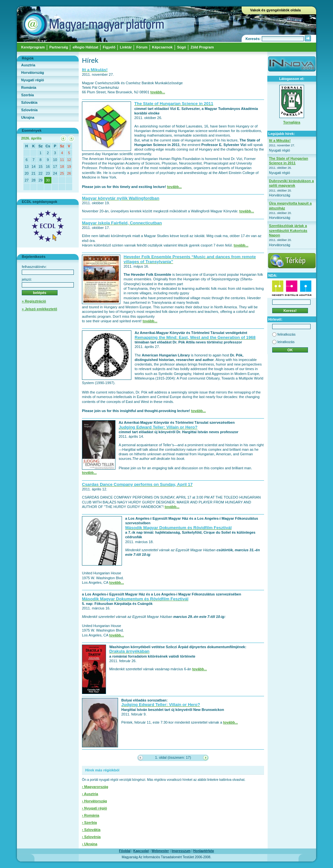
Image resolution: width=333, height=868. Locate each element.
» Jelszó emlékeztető (40, 309)
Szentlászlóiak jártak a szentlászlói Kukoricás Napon (288, 230)
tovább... (158, 92)
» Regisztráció (34, 301)
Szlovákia (29, 102)
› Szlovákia (91, 830)
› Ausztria (90, 794)
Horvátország (33, 73)
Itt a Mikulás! (280, 140)
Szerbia (27, 95)
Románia (29, 87)
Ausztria (28, 65)
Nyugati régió (33, 80)
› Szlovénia (91, 837)
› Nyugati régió (94, 808)
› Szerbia (89, 822)
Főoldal (125, 851)
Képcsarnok (162, 47)
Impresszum (181, 851)
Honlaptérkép (204, 851)
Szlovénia (29, 110)
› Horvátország (94, 801)
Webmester (160, 851)
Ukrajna (28, 117)
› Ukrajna (90, 844)
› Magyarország (95, 787)
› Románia (91, 815)
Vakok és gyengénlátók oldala (275, 10)
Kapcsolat (141, 851)
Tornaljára (292, 122)
